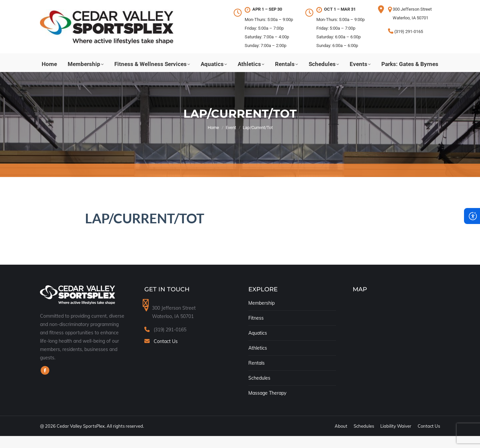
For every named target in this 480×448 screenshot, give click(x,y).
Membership (261, 315)
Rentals (256, 375)
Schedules (259, 390)
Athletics (258, 360)
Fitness (256, 330)
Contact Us (166, 353)
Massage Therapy (267, 405)
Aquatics (258, 345)
